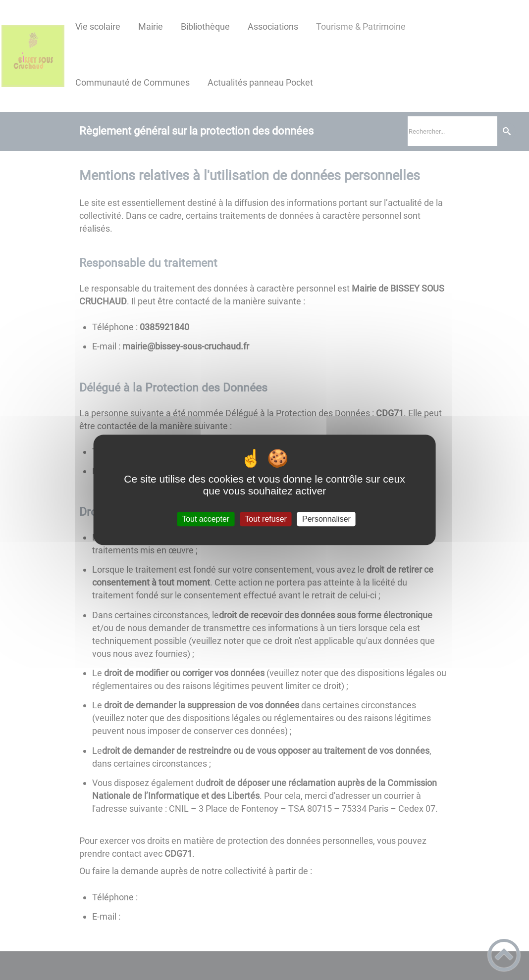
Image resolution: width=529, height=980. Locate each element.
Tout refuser (265, 519)
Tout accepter (206, 519)
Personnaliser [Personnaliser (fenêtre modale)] (326, 519)
